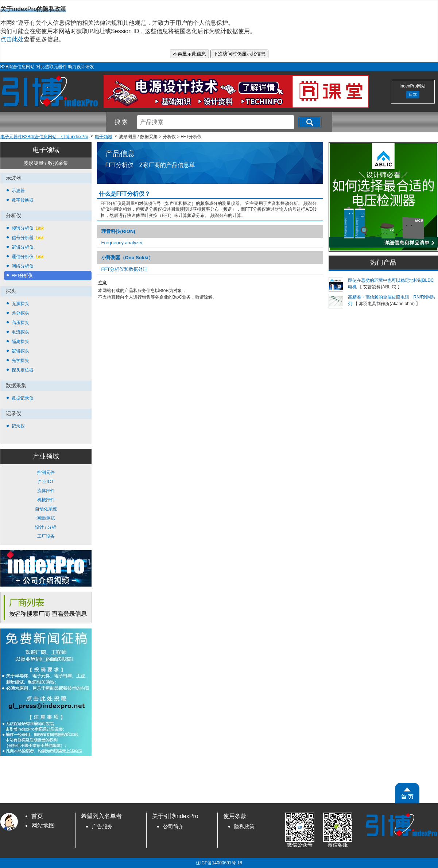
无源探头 (20, 304)
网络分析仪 (23, 266)
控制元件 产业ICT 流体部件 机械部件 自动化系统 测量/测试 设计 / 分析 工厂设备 (46, 504)
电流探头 (20, 332)
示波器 (18, 191)
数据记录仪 (23, 398)
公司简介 (173, 827)
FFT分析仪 (22, 276)
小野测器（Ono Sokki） (127, 258)
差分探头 (20, 313)
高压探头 (20, 323)
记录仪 (18, 426)
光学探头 (20, 361)
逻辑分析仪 (23, 247)
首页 (37, 816)
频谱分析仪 (28, 228)
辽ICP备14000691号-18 (219, 863)
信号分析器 (28, 238)
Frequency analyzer (122, 243)
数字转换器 (23, 200)
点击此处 (12, 39)
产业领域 (46, 456)
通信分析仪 (28, 257)
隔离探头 (20, 342)
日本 (413, 94)
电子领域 (46, 150)
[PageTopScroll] (407, 793)
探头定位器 (23, 370)
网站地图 (43, 826)
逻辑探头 (20, 351)
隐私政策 (244, 827)
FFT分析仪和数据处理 (125, 269)
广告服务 (102, 827)
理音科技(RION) (118, 231)
